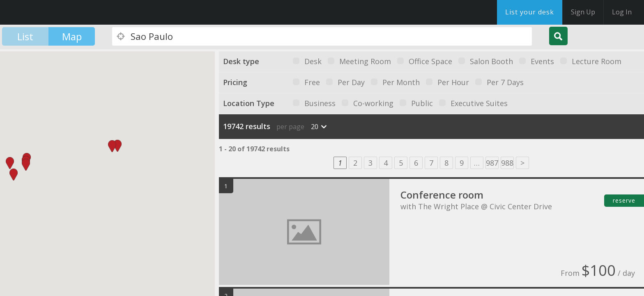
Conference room (442, 195)
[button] (117, 146)
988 (507, 163)
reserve (624, 200)
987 (492, 163)
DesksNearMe (57, 12)
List (25, 36)
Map (72, 36)
